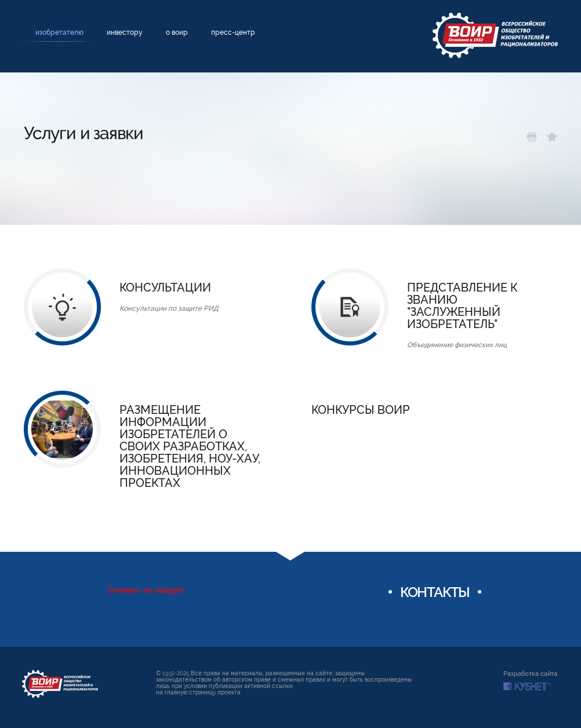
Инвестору (125, 32)
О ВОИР (177, 32)
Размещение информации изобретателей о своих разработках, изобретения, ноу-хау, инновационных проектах (190, 447)
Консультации (165, 288)
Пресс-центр (233, 32)
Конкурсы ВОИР (361, 410)
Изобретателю (59, 32)
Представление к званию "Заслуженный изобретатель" (462, 306)
